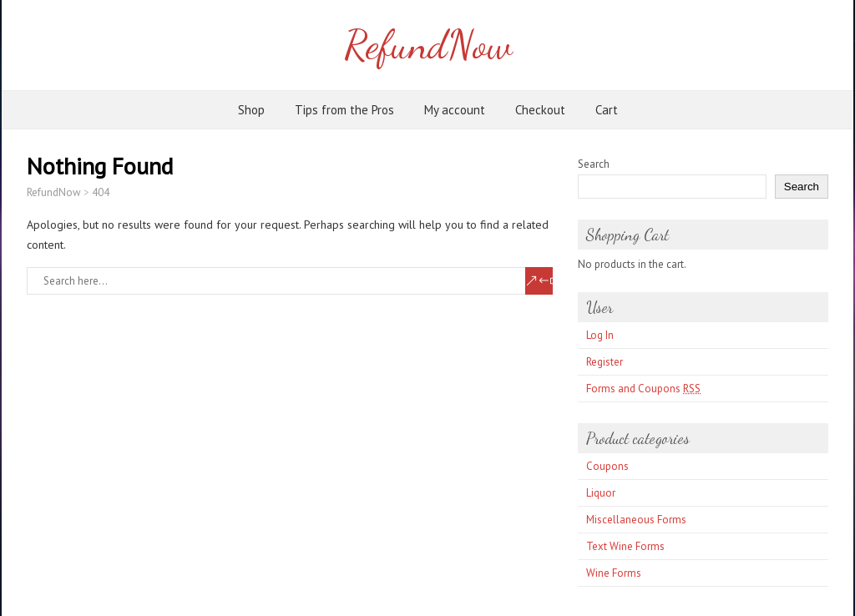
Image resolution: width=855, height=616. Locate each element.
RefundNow (428, 45)
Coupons (607, 466)
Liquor (601, 493)
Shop (251, 110)
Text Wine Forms (625, 546)
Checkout (540, 110)
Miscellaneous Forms (636, 520)
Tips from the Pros (344, 110)
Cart (607, 110)
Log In (600, 335)
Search (594, 164)
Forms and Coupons (643, 389)
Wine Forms (614, 573)
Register (605, 362)
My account (455, 110)
